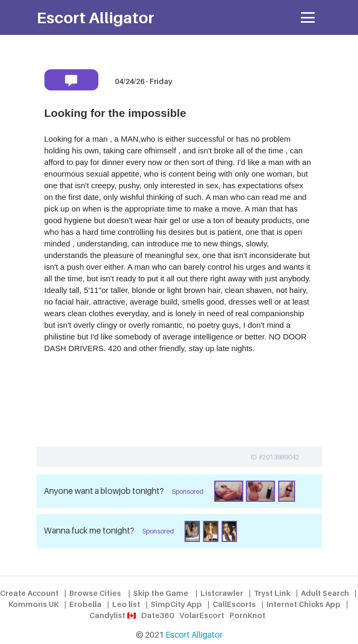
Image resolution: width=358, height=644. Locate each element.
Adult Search (325, 593)
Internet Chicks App (304, 604)
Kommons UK (34, 604)
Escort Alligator (194, 635)
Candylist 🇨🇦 (113, 615)
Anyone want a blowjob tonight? (104, 491)
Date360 (158, 615)
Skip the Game (161, 593)
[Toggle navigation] (308, 18)
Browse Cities (95, 593)
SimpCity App (176, 604)
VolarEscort (202, 615)
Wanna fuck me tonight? (89, 531)
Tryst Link (272, 593)
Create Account (29, 593)
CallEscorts (234, 604)
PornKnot (247, 615)
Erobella (85, 604)
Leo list (126, 604)
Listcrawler (222, 593)
